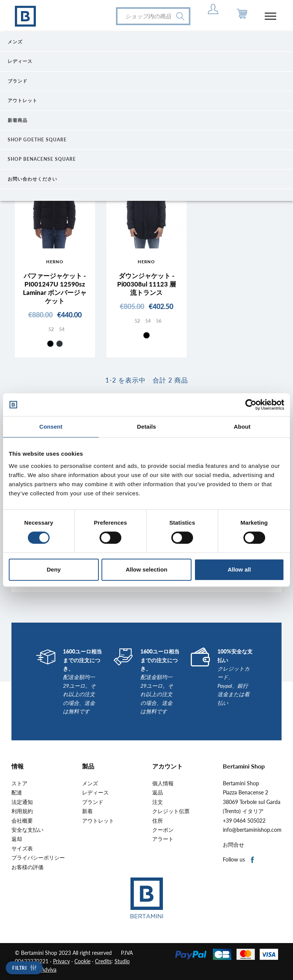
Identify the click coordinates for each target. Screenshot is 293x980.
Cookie (82, 961)
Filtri (19, 968)
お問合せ (233, 845)
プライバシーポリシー (38, 858)
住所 (158, 821)
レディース (95, 793)
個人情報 (163, 783)
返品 (158, 793)
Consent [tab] (51, 427)
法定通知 (22, 802)
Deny (54, 569)
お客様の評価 (27, 867)
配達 (17, 793)
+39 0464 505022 (244, 821)
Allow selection (146, 569)
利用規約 (22, 811)
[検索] (153, 16)
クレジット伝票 (171, 811)
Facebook (253, 860)
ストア (19, 783)
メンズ (90, 783)
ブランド (93, 802)
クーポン (163, 830)
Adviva (49, 970)
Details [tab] (146, 427)
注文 (158, 802)
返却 (17, 839)
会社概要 (22, 821)
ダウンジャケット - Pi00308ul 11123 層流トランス (146, 284)
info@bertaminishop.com (252, 830)
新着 (87, 811)
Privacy (61, 961)
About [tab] (242, 427)
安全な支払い (27, 830)
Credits (103, 961)
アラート (163, 839)
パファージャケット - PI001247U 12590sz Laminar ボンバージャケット (55, 288)
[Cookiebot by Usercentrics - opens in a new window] (251, 405)
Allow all (239, 569)
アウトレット (98, 821)
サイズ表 (22, 849)
